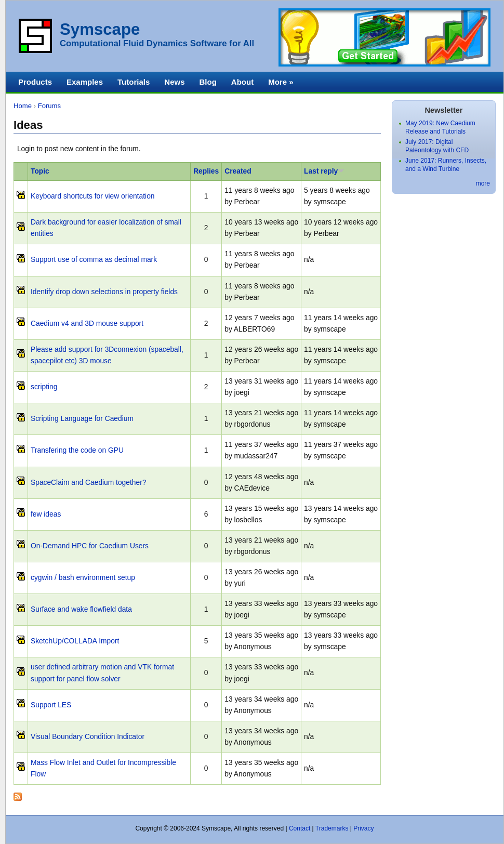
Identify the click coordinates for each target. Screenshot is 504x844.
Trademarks (332, 828)
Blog (208, 82)
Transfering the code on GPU (77, 450)
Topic (40, 171)
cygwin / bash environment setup (83, 578)
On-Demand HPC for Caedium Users (90, 546)
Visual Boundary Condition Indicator (88, 737)
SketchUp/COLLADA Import (75, 641)
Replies (206, 171)
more (483, 183)
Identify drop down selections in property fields (104, 292)
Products (35, 82)
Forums (49, 106)
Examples (85, 82)
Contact (300, 828)
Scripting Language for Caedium (82, 419)
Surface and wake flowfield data (81, 609)
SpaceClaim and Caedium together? (88, 483)
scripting (44, 387)
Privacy (363, 828)
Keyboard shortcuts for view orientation (93, 196)
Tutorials (134, 82)
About (242, 82)
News (174, 82)
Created (238, 171)
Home (23, 106)
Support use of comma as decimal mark (94, 260)
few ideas (46, 514)
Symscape (100, 29)
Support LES (51, 705)
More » (281, 82)
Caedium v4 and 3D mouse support (87, 324)
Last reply (324, 171)
